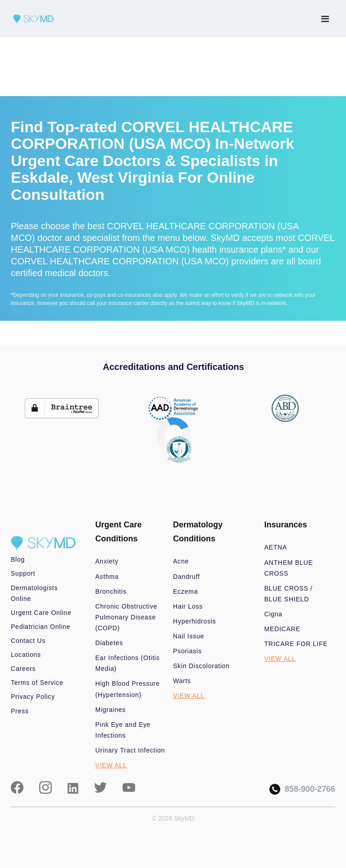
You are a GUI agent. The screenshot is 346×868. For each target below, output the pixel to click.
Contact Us (28, 641)
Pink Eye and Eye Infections (123, 730)
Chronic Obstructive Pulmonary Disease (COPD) (127, 617)
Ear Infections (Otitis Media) (128, 663)
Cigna (273, 614)
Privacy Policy (33, 697)
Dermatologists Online (34, 593)
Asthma (107, 577)
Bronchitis (111, 591)
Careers (23, 669)
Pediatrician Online (41, 627)
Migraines (111, 710)
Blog (18, 559)
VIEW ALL (111, 765)
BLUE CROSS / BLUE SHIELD (289, 594)
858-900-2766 (302, 789)
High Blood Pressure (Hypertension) (128, 689)
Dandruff (187, 577)
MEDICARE (282, 629)
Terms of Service (37, 683)
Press (20, 711)
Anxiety (107, 561)
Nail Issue (189, 636)
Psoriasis (187, 651)
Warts (182, 681)
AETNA (276, 547)
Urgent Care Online (41, 613)
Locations (26, 655)
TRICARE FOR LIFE (296, 644)
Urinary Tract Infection (130, 750)
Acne (181, 561)
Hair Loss (188, 606)
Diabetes (109, 643)
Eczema (185, 591)
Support (23, 573)
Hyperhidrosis (195, 621)
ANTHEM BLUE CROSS (289, 568)
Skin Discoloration (201, 666)
